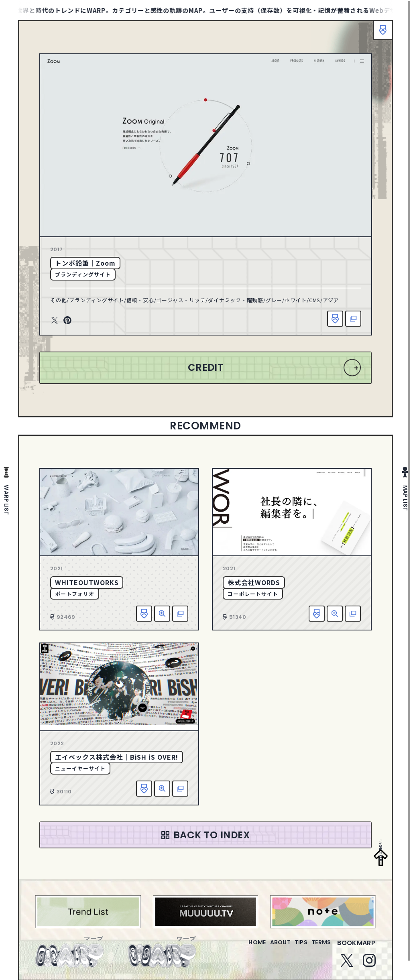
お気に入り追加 (335, 319)
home (234, 948)
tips (291, 948)
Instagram (369, 965)
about (264, 948)
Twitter (55, 321)
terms (318, 948)
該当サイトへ (353, 319)
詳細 (162, 614)
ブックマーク (379, 34)
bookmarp (356, 948)
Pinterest (67, 321)
